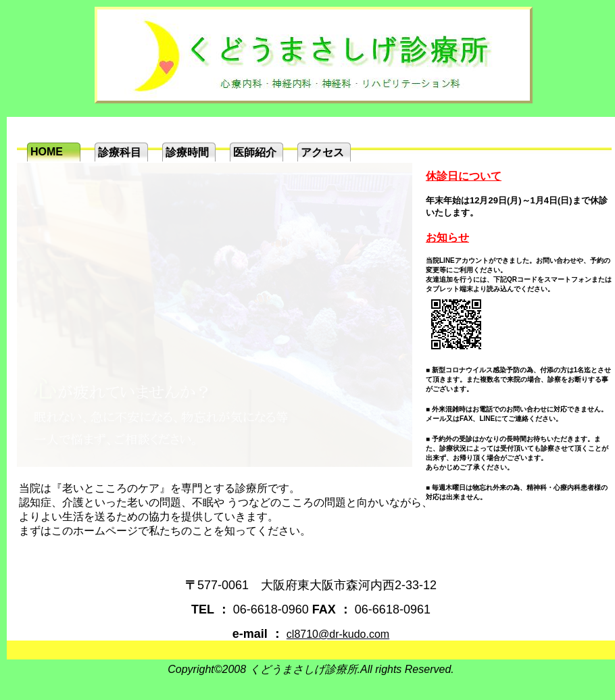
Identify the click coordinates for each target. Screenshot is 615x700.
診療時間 (187, 152)
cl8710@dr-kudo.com (338, 634)
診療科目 (120, 152)
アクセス (322, 152)
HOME (47, 152)
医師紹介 (255, 152)
